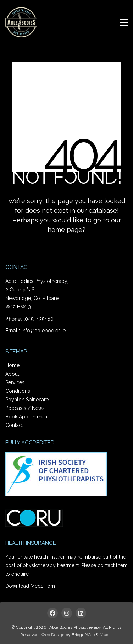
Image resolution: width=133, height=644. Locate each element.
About (12, 374)
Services (15, 382)
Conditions (18, 391)
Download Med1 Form (31, 586)
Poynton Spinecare (27, 400)
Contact (14, 425)
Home (12, 365)
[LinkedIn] (81, 613)
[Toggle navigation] (124, 22)
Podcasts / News (25, 408)
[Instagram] (67, 613)
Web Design (53, 635)
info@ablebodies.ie (44, 331)
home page (65, 230)
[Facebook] (52, 613)
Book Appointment (27, 417)
